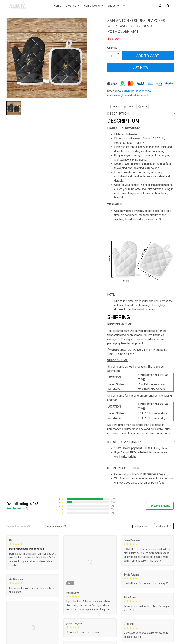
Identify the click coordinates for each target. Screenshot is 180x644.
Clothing (73, 6)
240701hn (128, 91)
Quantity (112, 48)
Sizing (97, 601)
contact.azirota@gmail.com (23, 617)
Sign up (165, 605)
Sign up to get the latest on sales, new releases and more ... (155, 593)
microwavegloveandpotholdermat (128, 95)
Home (57, 6)
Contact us (99, 589)
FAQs (96, 595)
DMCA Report (124, 628)
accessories (143, 91)
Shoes (113, 6)
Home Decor (93, 6)
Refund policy (58, 607)
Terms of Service (60, 595)
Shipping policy (59, 601)
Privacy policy (58, 589)
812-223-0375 (15, 612)
